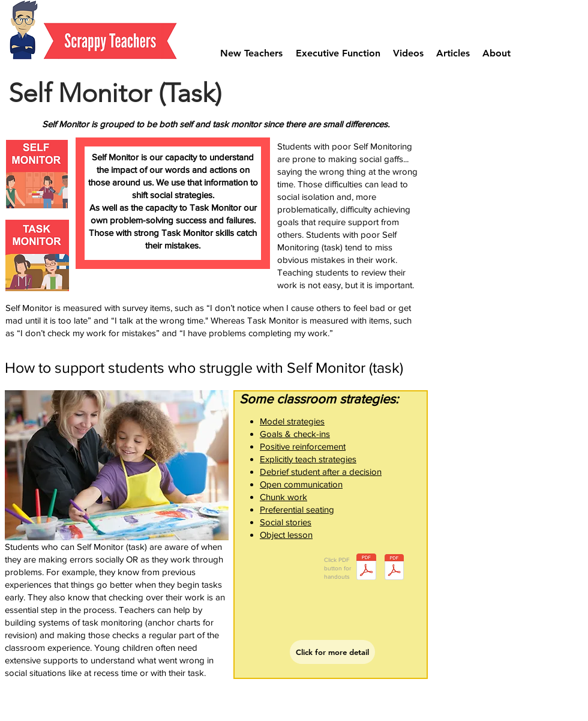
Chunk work (283, 497)
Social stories (286, 522)
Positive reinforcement (303, 446)
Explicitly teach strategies (308, 459)
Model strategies (292, 421)
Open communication (301, 484)
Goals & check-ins (295, 434)
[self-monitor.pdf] (366, 569)
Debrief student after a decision (321, 472)
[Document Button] (394, 569)
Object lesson (286, 535)
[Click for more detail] (332, 652)
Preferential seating (297, 509)
